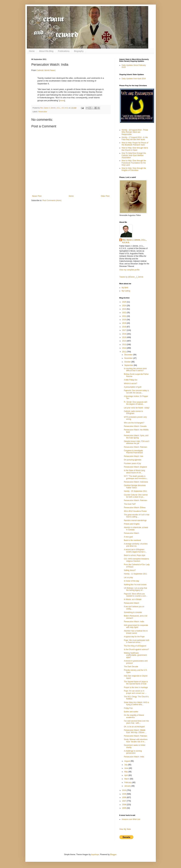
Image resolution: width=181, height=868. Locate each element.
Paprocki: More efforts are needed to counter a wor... (135, 595)
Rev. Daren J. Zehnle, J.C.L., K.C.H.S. (135, 241)
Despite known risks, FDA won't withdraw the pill (137, 442)
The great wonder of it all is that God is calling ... (136, 516)
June (126, 768)
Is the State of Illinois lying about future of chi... (134, 471)
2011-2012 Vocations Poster (135, 511)
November (129, 358)
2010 (124, 790)
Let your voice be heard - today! (137, 408)
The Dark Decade (131, 667)
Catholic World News (46, 70)
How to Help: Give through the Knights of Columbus (134, 169)
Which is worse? (130, 384)
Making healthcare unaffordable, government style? (135, 655)
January (128, 786)
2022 (124, 313)
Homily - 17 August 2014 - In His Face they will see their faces (135, 138)
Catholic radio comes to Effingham (133, 412)
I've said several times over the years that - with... (136, 722)
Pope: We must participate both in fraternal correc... (136, 641)
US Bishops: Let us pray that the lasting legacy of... (135, 589)
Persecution (43, 112)
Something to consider (133, 612)
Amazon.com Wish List (131, 819)
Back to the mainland (132, 540)
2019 (124, 323)
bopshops (95, 855)
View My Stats (125, 829)
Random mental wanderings (135, 520)
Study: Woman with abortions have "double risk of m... (136, 740)
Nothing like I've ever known (135, 585)
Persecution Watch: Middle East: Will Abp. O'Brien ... (135, 731)
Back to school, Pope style (134, 555)
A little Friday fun (131, 380)
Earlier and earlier (131, 712)
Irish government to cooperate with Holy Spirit (136, 626)
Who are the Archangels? (134, 423)
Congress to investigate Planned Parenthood (133, 452)
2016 (124, 334)
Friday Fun (128, 708)
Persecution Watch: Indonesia (136, 482)
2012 (124, 348)
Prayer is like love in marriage (136, 687)
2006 (124, 805)
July (126, 765)
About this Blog (46, 51)
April (126, 775)
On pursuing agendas (133, 460)
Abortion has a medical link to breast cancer (136, 632)
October (128, 362)
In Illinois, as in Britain (133, 599)
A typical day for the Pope (134, 637)
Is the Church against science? (136, 649)
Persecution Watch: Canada (135, 426)
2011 (124, 352)
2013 (124, 345)
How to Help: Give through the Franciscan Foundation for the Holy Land (134, 163)
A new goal (128, 537)
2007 (124, 801)
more (62, 100)
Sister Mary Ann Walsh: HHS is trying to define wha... (136, 703)
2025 (124, 302)
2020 (124, 320)
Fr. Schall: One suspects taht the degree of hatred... (135, 403)
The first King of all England (135, 646)
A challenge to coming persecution (133, 752)
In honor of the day (131, 581)
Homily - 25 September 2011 (135, 491)
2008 (124, 797)
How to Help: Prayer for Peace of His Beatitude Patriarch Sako (135, 144)
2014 (124, 341)
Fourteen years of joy (132, 463)
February (128, 782)
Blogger (113, 855)
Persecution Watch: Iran (134, 456)
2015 (124, 337)
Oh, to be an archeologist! (134, 727)
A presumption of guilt (133, 387)
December (129, 355)
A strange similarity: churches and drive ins (136, 545)
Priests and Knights (132, 524)
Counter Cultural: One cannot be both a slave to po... (136, 496)
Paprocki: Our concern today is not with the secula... (136, 392)
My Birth (125, 288)
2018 (124, 327)
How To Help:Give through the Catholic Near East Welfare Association (134, 155)
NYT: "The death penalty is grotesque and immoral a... (136, 477)
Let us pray (128, 577)
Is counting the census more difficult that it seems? (135, 370)
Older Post (105, 196)
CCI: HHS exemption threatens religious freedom (136, 560)
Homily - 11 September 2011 (135, 574)
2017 (124, 330)
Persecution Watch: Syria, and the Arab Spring (136, 437)
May (126, 772)
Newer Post (37, 196)
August (127, 761)
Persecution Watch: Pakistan (135, 447)
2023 (124, 309)
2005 (124, 808)
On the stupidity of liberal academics (134, 716)
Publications (64, 51)
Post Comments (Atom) (52, 200)
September (129, 365)
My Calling (126, 291)
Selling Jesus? (130, 570)
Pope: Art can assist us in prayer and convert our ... (135, 692)
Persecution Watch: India (134, 622)
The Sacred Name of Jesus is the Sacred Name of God (136, 683)
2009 (124, 794)
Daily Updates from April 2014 (134, 79)
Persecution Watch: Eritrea (135, 508)
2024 (124, 306)
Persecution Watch (131, 533)
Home (32, 51)
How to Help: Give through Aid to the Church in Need (135, 149)
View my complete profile (129, 270)
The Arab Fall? (130, 504)
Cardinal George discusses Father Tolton (135, 486)
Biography (79, 51)
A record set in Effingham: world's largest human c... (135, 551)
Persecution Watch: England (135, 467)
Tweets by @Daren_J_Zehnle (131, 277)
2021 (124, 316)
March (127, 779)
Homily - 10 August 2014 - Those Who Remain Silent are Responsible (135, 132)
